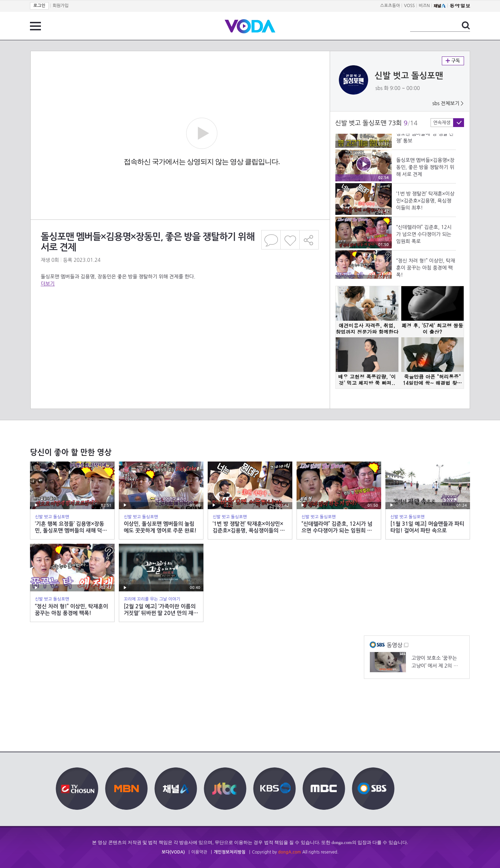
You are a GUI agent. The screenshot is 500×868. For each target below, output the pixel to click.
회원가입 (60, 6)
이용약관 (199, 852)
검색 (466, 25)
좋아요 (290, 240)
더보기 (48, 284)
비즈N (424, 6)
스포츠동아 (390, 6)
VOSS (410, 6)
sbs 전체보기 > (448, 103)
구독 (453, 61)
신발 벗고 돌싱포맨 (409, 76)
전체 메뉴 (35, 26)
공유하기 (309, 240)
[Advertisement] (180, 315)
